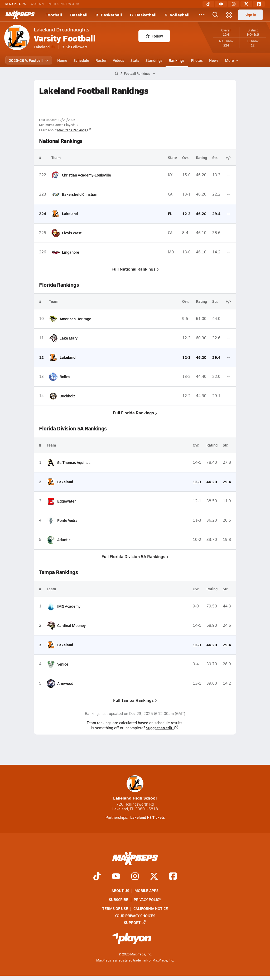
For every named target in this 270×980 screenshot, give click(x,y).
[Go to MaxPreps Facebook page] (173, 877)
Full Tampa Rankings (135, 700)
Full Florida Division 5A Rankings (135, 556)
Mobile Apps (146, 890)
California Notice (151, 909)
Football (54, 15)
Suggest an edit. (162, 728)
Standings (154, 60)
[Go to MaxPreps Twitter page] (154, 877)
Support (135, 922)
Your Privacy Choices (135, 916)
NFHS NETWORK (64, 4)
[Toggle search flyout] (215, 15)
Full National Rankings (135, 269)
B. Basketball (109, 15)
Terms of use (115, 909)
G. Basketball (143, 15)
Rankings (177, 60)
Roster (101, 60)
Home (62, 60)
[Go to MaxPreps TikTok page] (97, 877)
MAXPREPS (16, 4)
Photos (197, 60)
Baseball (79, 15)
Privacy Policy (147, 900)
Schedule (81, 60)
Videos (119, 60)
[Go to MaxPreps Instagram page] (135, 877)
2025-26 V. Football (29, 60)
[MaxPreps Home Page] (116, 73)
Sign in (250, 15)
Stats (135, 60)
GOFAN (38, 4)
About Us (120, 890)
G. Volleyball (177, 15)
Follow (154, 36)
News (214, 60)
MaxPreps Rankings (74, 130)
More (231, 60)
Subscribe (119, 900)
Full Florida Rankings (135, 413)
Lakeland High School (135, 788)
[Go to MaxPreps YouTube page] (116, 877)
